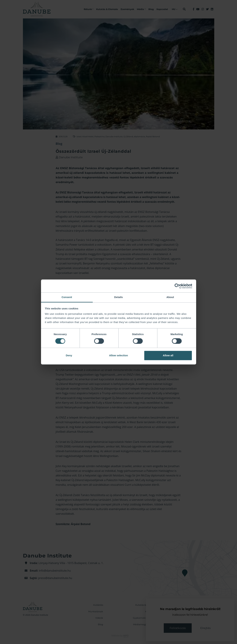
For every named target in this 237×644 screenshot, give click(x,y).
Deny (69, 355)
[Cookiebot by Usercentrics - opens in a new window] (177, 286)
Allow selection (118, 355)
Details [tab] (119, 297)
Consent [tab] (67, 297)
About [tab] (170, 297)
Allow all (168, 355)
